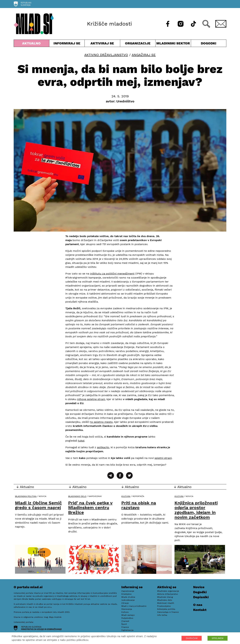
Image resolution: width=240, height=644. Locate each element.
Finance (125, 627)
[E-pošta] (221, 24)
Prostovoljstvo (164, 606)
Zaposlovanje (128, 591)
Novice (199, 587)
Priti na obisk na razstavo (139, 505)
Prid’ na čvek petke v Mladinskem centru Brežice (90, 508)
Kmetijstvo (126, 594)
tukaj (81, 441)
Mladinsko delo (77, 496)
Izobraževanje (128, 600)
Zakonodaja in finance (168, 612)
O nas (198, 605)
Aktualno (31, 44)
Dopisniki (201, 597)
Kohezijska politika (166, 609)
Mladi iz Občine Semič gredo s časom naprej (38, 505)
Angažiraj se (144, 55)
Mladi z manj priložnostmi (134, 606)
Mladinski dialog (165, 597)
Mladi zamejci (128, 615)
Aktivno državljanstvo (106, 55)
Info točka (162, 615)
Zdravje (125, 603)
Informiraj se (67, 44)
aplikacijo (103, 447)
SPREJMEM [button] (217, 638)
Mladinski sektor (173, 44)
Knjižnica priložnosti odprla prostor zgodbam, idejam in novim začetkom (196, 510)
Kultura (126, 496)
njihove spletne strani (91, 399)
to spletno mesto (101, 422)
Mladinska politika (26, 496)
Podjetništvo (127, 618)
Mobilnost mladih (166, 603)
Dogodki (209, 43)
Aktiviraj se (102, 44)
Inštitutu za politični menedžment (112, 274)
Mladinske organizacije (168, 591)
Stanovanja (127, 609)
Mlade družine (128, 597)
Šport (124, 624)
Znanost (125, 621)
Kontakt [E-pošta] (200, 610)
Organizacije (138, 44)
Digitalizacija (127, 630)
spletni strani (163, 458)
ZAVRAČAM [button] (192, 638)
